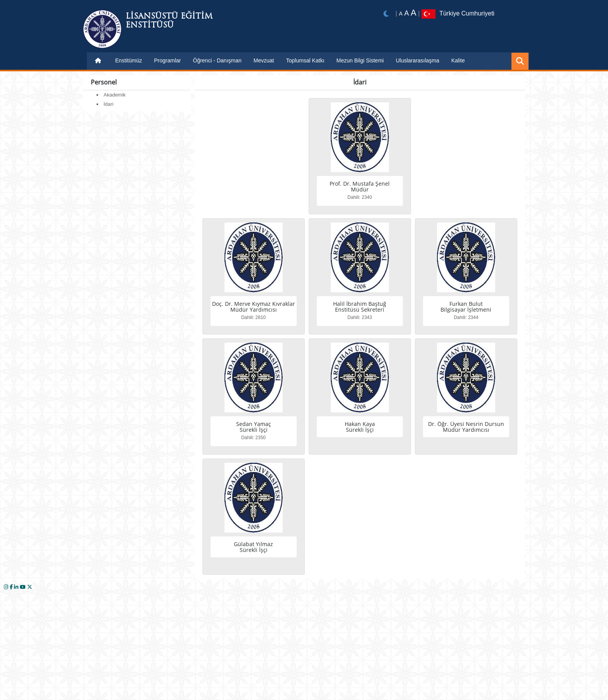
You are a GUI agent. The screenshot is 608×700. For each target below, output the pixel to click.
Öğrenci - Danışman (217, 60)
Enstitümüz (129, 60)
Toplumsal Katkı (305, 60)
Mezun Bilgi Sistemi (360, 60)
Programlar (167, 60)
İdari (108, 104)
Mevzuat (264, 60)
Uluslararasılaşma (418, 60)
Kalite (458, 60)
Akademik (115, 95)
